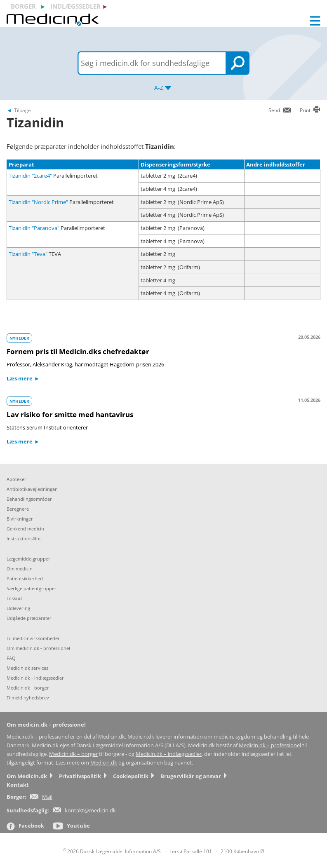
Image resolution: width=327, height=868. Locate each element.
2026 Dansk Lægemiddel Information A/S (112, 851)
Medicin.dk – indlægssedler (169, 754)
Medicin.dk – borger (73, 754)
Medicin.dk (104, 763)
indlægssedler (75, 6)
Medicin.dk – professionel (270, 745)
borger (23, 6)
